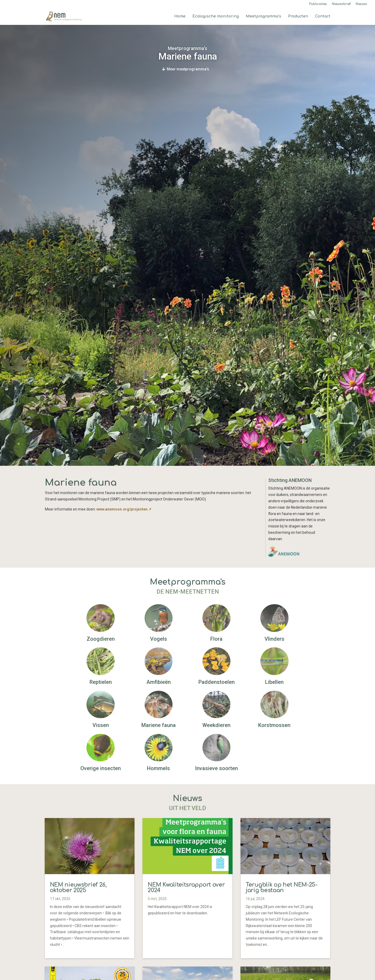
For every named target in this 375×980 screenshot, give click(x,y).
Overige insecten (101, 768)
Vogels (159, 639)
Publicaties (318, 4)
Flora (216, 639)
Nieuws (361, 4)
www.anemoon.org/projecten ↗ (124, 509)
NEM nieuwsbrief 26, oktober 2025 (78, 888)
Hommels (158, 768)
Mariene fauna (159, 725)
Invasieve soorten (216, 768)
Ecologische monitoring (216, 16)
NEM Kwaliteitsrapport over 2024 (186, 888)
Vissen (101, 725)
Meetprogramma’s (263, 16)
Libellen (274, 682)
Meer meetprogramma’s (188, 69)
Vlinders (274, 639)
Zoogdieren (101, 639)
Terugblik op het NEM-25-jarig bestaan (282, 888)
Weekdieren (216, 725)
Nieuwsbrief (341, 4)
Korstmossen (274, 725)
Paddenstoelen (217, 682)
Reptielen (101, 682)
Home (180, 16)
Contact (323, 16)
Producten (298, 16)
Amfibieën (159, 682)
